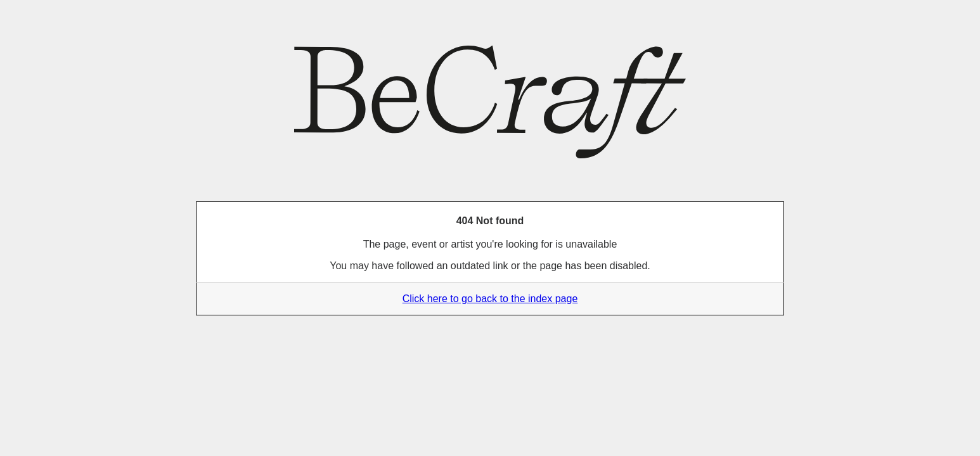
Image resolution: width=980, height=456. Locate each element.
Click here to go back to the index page (490, 299)
